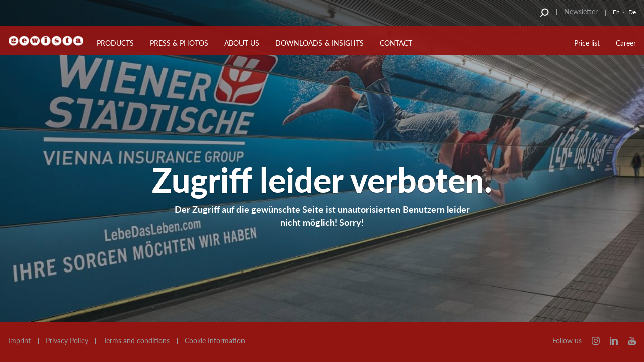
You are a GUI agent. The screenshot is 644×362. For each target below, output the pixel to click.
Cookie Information (215, 341)
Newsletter (581, 11)
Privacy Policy (67, 341)
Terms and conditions (136, 341)
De (632, 12)
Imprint (19, 341)
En (616, 12)
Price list (587, 43)
